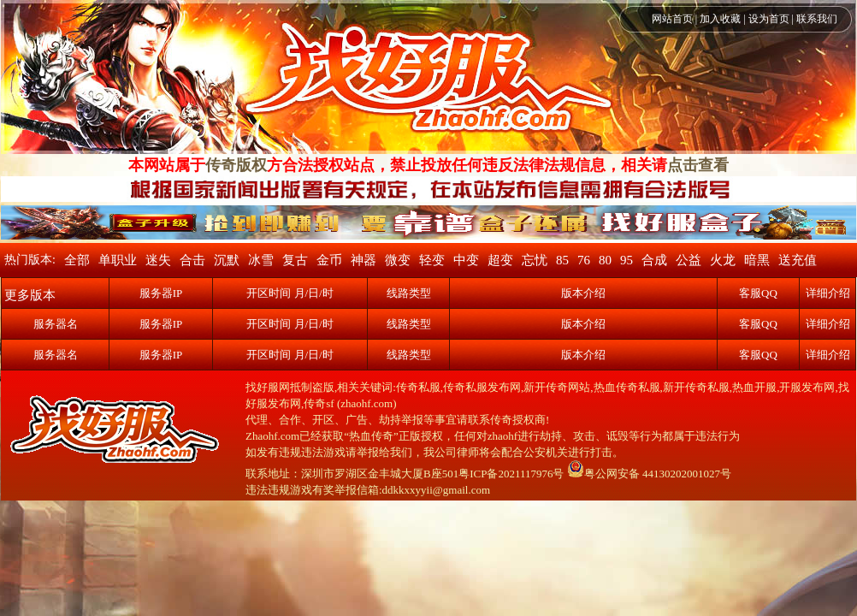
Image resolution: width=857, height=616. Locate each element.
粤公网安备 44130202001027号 (649, 474)
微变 (398, 260)
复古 (295, 260)
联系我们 (817, 19)
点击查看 (698, 165)
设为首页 (769, 19)
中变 (466, 260)
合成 (654, 260)
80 (605, 260)
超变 (500, 260)
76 (584, 260)
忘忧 (535, 260)
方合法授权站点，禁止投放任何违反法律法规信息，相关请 (467, 165)
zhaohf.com (366, 403)
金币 (329, 260)
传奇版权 (236, 165)
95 (626, 260)
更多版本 (30, 295)
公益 (689, 260)
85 (562, 260)
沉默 (227, 260)
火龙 (723, 260)
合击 (192, 260)
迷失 (158, 260)
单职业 (118, 260)
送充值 (798, 260)
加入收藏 (720, 19)
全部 (77, 260)
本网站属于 (167, 165)
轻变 (432, 260)
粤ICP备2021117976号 (511, 474)
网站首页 (672, 19)
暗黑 (757, 260)
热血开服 (754, 387)
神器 (363, 260)
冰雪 (261, 260)
